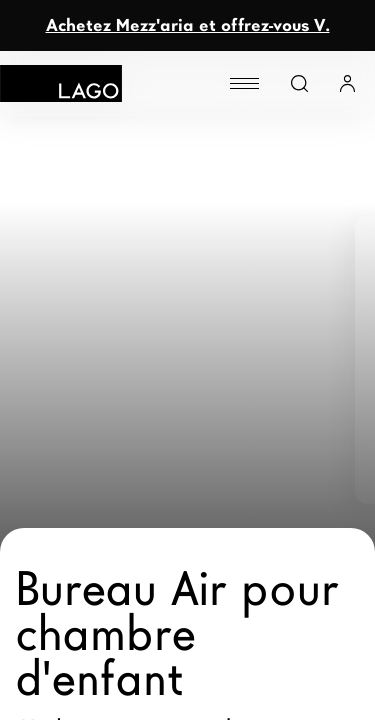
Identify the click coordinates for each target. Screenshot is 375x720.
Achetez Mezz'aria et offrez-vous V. (188, 25)
